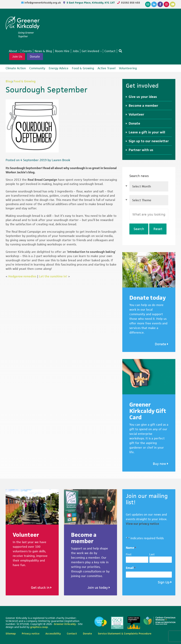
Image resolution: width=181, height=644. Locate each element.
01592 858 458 (131, 3)
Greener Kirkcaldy (23, 24)
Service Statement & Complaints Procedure (125, 633)
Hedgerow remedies (22, 276)
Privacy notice (31, 633)
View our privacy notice (142, 524)
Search (139, 229)
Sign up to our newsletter (149, 141)
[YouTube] (173, 4)
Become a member (143, 106)
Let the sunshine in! (53, 276)
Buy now (161, 464)
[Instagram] (166, 4)
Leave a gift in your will (147, 132)
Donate (35, 57)
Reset (158, 229)
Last (152, 554)
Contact (72, 633)
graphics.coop (39, 627)
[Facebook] (160, 4)
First (129, 554)
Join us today (99, 588)
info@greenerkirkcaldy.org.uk (43, 3)
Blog (9, 81)
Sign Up (164, 582)
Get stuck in (41, 588)
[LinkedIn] (154, 4)
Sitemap (11, 633)
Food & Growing (25, 81)
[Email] (148, 4)
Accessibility (53, 633)
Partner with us (141, 150)
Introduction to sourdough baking (91, 252)
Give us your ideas (143, 97)
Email (131, 568)
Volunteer (136, 114)
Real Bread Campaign (42, 180)
